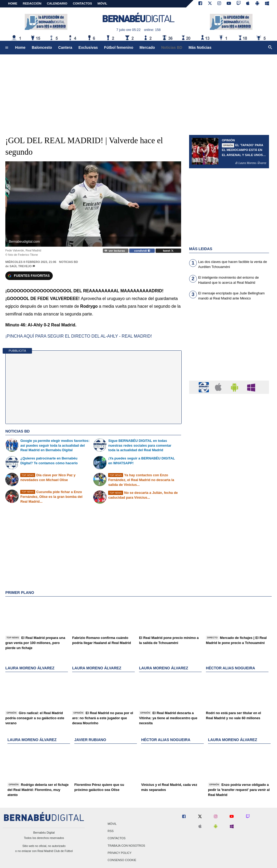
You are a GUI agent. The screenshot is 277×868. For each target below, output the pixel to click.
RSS (111, 831)
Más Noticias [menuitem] (200, 47)
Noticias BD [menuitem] (172, 47)
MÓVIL (102, 3)
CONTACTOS (83, 3)
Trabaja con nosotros (126, 846)
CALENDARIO (57, 3)
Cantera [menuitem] (65, 47)
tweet (168, 251)
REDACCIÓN (32, 3)
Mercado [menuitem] (147, 47)
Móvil (112, 824)
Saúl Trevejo (21, 266)
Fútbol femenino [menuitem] (119, 47)
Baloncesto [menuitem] (42, 47)
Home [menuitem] (20, 47)
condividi (142, 251)
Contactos (117, 838)
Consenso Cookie (122, 860)
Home (13, 3)
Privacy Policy (120, 853)
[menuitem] (7, 48)
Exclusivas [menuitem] (88, 47)
